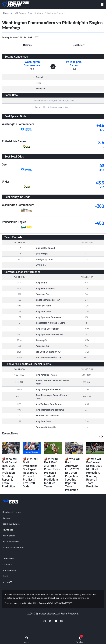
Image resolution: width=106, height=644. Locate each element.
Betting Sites (9, 536)
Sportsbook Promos (12, 512)
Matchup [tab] (27, 45)
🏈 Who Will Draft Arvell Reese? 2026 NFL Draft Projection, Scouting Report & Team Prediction (94, 473)
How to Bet (8, 530)
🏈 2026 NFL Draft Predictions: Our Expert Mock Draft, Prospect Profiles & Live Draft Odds (31, 473)
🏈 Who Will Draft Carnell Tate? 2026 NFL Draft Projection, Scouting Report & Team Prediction (10, 473)
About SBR (7, 582)
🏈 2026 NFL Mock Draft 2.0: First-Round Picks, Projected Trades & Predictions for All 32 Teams (52, 473)
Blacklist (7, 518)
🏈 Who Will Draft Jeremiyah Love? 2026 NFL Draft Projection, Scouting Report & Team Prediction (73, 474)
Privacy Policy (9, 570)
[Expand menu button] (102, 4)
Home (6, 13)
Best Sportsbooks (11, 541)
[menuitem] (53, 512)
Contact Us (8, 564)
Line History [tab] (79, 45)
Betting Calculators (11, 524)
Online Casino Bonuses (13, 547)
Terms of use (9, 559)
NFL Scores (20, 13)
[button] (27, 45)
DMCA (5, 576)
